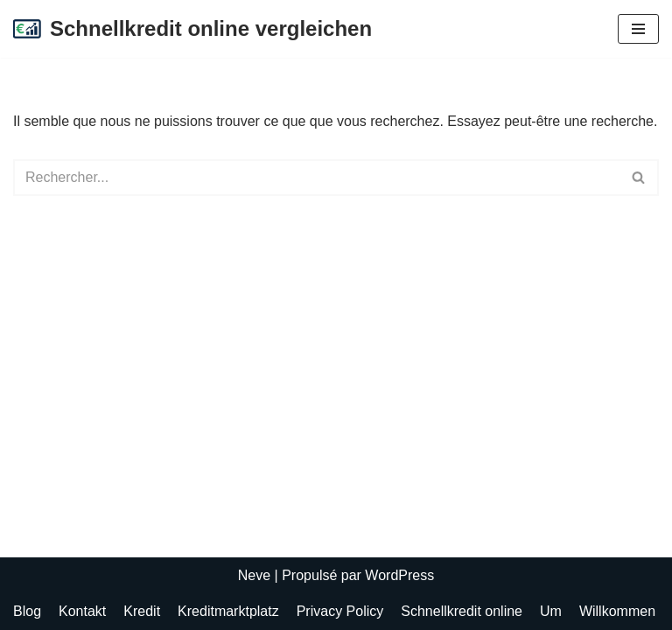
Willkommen (617, 611)
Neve (254, 575)
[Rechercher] (316, 178)
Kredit (142, 611)
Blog (27, 611)
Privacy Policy (340, 611)
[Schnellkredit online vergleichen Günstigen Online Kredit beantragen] (192, 29)
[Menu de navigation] (638, 29)
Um (551, 611)
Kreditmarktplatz (228, 611)
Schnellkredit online (462, 611)
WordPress (399, 575)
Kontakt (82, 611)
